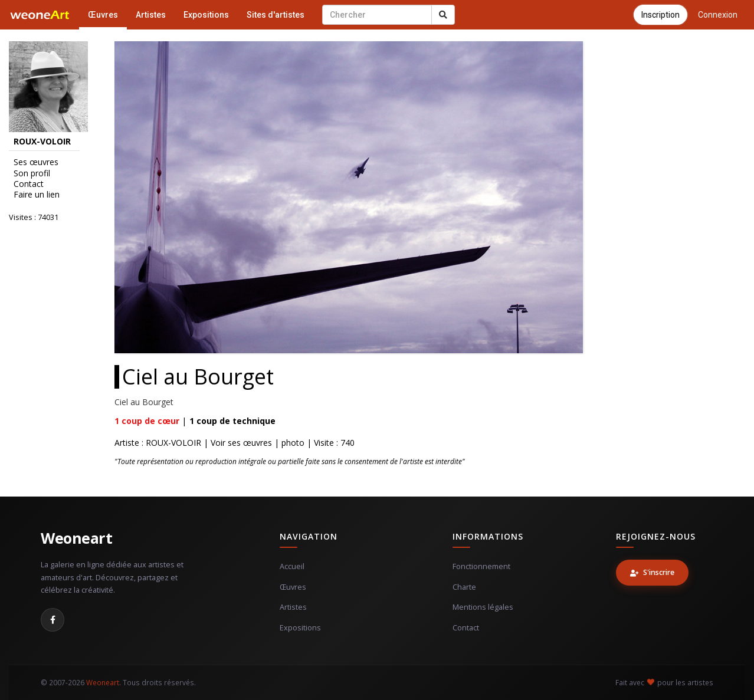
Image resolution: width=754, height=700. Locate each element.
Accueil (292, 566)
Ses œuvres (36, 162)
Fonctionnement (481, 566)
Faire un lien (37, 195)
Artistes (151, 15)
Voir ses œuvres (241, 443)
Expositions (206, 15)
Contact (29, 184)
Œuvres (103, 15)
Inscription (660, 15)
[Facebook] (53, 620)
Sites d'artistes (276, 15)
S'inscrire (652, 572)
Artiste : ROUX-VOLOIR (158, 443)
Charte (464, 587)
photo (293, 443)
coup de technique (232, 421)
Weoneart (76, 538)
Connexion (718, 15)
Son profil (32, 173)
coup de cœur (147, 421)
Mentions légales (483, 607)
